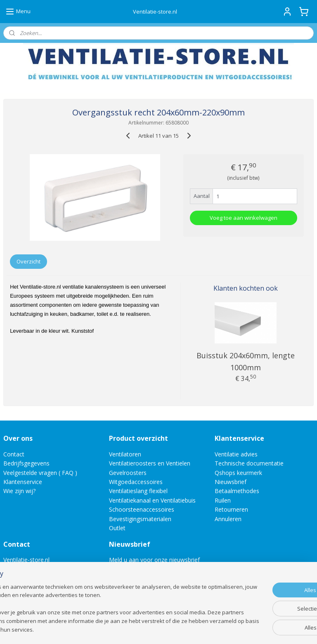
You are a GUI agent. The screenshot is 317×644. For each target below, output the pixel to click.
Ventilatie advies (236, 454)
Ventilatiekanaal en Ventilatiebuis (152, 500)
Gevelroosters (128, 473)
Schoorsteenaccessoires (142, 509)
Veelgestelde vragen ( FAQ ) (40, 473)
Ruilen (223, 500)
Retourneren (231, 509)
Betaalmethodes (237, 491)
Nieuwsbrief (231, 482)
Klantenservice (23, 482)
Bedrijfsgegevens (26, 463)
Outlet (118, 528)
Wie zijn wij (18, 491)
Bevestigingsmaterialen (140, 519)
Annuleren (228, 519)
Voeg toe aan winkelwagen (244, 218)
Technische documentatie (249, 463)
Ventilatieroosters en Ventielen (150, 463)
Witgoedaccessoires (136, 482)
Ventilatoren (125, 454)
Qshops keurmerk (238, 473)
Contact (14, 454)
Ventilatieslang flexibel (138, 491)
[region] (104, 605)
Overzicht (28, 261)
